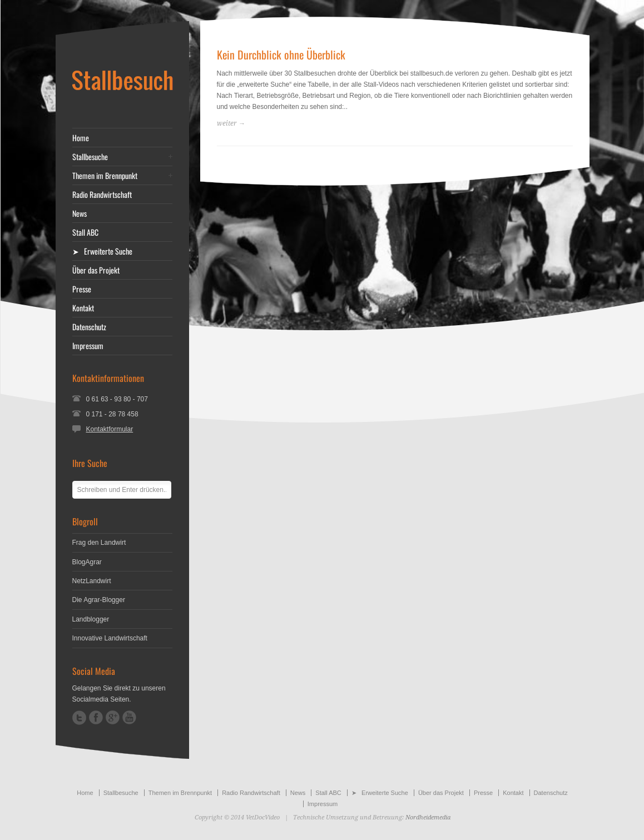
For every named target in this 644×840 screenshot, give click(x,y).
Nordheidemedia (428, 817)
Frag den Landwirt (99, 543)
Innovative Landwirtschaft (110, 638)
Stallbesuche (90, 157)
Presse (82, 289)
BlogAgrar (87, 562)
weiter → (231, 123)
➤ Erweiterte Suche (102, 251)
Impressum (88, 346)
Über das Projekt (96, 270)
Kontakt (83, 308)
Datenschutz (89, 327)
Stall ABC (85, 232)
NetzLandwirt (92, 581)
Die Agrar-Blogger (99, 600)
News (80, 213)
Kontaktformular (110, 429)
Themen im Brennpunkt (105, 176)
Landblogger (91, 619)
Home (81, 138)
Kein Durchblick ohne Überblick (281, 54)
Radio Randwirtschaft (102, 195)
